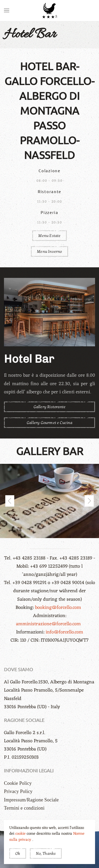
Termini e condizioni (24, 808)
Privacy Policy (18, 791)
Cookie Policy (18, 783)
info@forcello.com (64, 632)
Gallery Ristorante (50, 407)
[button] (7, 11)
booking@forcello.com (59, 608)
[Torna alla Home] (50, 11)
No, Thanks (46, 853)
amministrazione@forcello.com (49, 624)
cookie (21, 834)
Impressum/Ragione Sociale (31, 800)
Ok (18, 853)
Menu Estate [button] (49, 236)
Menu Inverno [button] (49, 251)
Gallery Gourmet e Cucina (49, 423)
